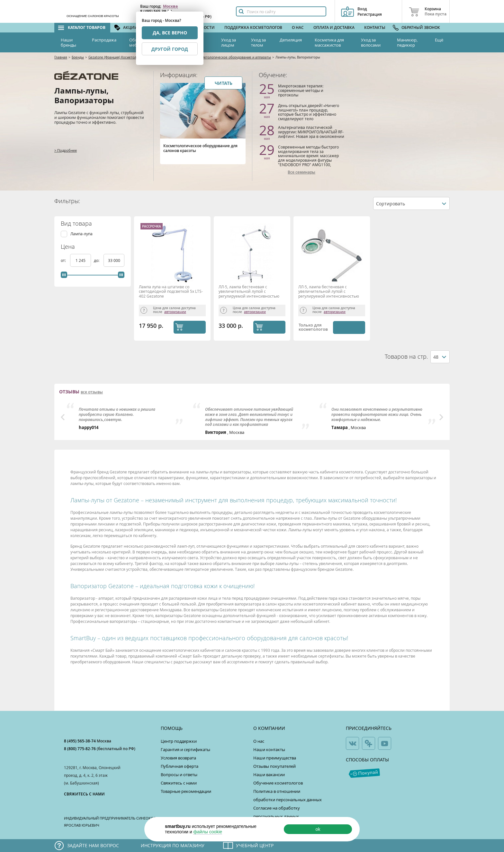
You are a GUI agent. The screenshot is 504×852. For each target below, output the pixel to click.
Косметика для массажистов (329, 42)
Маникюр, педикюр (407, 42)
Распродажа (104, 40)
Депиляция (291, 40)
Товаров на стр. (406, 357)
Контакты (375, 27)
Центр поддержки (179, 741)
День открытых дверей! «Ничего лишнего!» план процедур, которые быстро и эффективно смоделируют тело (309, 112)
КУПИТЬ (196, 327)
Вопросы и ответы (179, 775)
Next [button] (441, 417)
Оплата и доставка (334, 27)
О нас (298, 27)
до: (97, 260)
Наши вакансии (269, 775)
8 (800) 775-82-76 (80, 749)
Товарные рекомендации (186, 791)
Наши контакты (269, 749)
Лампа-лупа (81, 234)
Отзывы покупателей (274, 766)
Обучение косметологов (278, 783)
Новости (205, 27)
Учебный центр (255, 845)
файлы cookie (208, 832)
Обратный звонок (421, 27)
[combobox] (411, 203)
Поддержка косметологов (253, 27)
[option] (126, 417)
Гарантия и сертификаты (185, 749)
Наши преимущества (275, 758)
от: (64, 260)
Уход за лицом (229, 42)
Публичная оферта (180, 766)
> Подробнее (66, 150)
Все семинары (301, 172)
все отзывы (92, 392)
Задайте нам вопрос (93, 845)
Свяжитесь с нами (179, 783)
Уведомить (348, 327)
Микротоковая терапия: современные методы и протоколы (301, 90)
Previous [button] (63, 417)
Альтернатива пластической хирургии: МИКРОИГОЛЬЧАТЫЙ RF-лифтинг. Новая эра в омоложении (311, 132)
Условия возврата (178, 758)
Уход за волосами (371, 42)
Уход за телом (258, 42)
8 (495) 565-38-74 (80, 741)
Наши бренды (68, 42)
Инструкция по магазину (173, 845)
